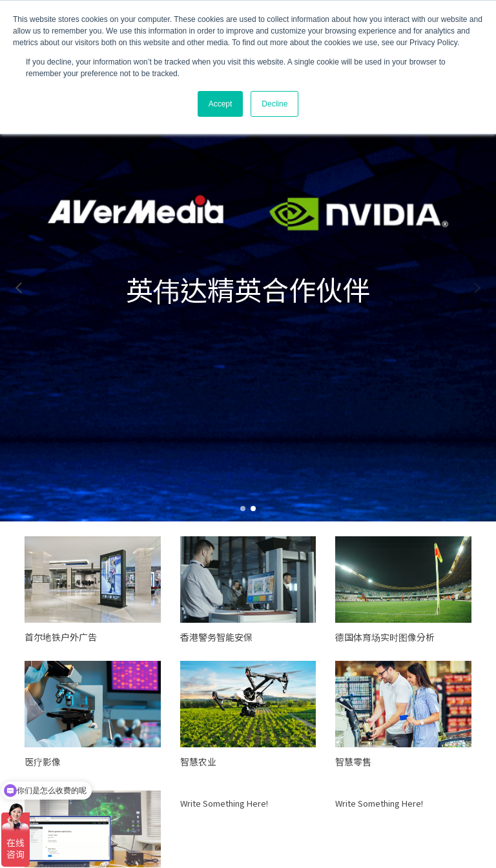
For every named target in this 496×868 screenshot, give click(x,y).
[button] (19, 288)
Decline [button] (274, 104)
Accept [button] (221, 104)
